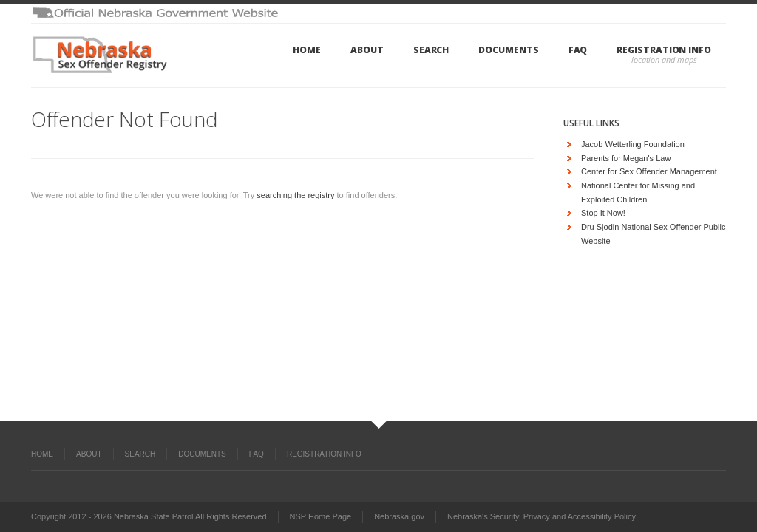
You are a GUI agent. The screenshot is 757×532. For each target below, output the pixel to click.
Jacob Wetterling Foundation (633, 144)
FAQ (578, 50)
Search (431, 50)
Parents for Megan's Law (626, 158)
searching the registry (295, 195)
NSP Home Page (321, 516)
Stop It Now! (603, 213)
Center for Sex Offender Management (649, 171)
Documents (508, 50)
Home (307, 50)
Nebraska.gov (399, 516)
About (367, 50)
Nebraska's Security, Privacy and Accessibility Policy (542, 516)
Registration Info (664, 50)
